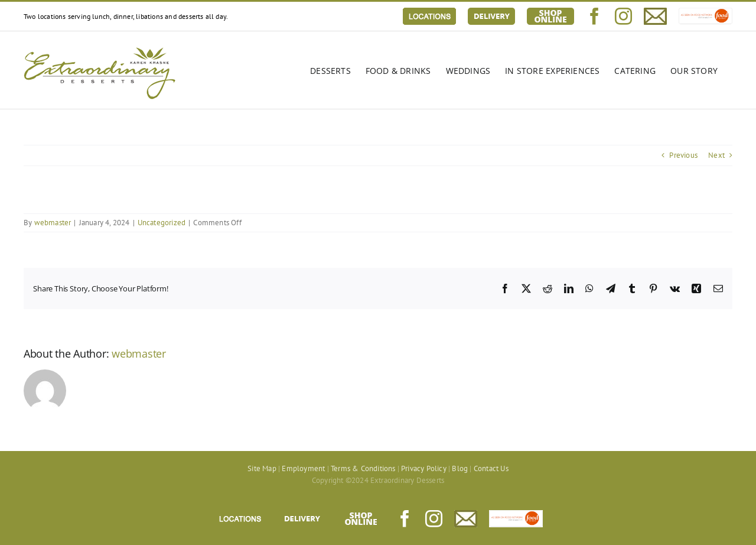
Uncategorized (162, 223)
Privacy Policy (424, 468)
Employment (303, 468)
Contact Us (491, 468)
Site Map (262, 468)
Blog (460, 468)
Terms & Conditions (363, 468)
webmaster (53, 223)
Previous (683, 155)
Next (716, 155)
